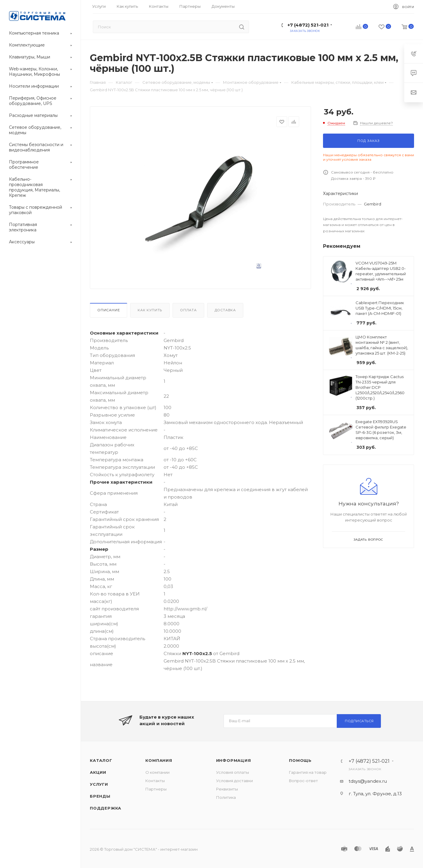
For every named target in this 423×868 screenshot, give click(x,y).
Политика (226, 797)
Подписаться (359, 721)
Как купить (150, 310)
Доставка (225, 310)
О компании (157, 772)
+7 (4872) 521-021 (308, 25)
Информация (234, 760)
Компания (159, 760)
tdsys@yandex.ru (368, 781)
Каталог (101, 760)
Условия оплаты (233, 772)
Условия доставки (234, 781)
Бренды (100, 796)
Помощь (300, 760)
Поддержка (106, 808)
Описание (109, 310)
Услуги (99, 784)
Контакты (155, 781)
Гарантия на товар (308, 772)
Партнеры (156, 789)
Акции (98, 772)
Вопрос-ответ (303, 781)
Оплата (188, 310)
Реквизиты (227, 789)
